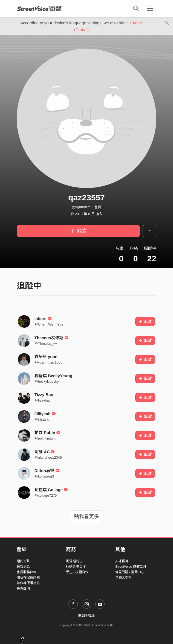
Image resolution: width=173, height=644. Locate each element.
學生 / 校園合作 (77, 572)
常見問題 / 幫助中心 (130, 572)
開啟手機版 (86, 616)
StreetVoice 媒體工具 (131, 567)
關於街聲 (23, 561)
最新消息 (23, 567)
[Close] (167, 23)
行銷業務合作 (76, 567)
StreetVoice (39, 8)
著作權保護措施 (28, 583)
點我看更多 (86, 517)
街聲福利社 (74, 561)
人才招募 (122, 561)
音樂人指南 (123, 578)
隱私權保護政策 (28, 578)
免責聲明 (23, 589)
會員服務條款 (27, 572)
